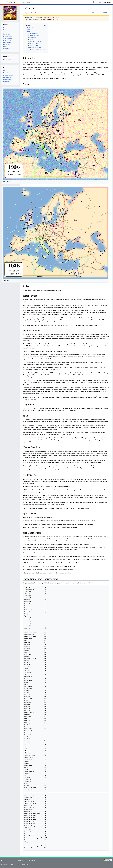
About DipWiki (15, 864)
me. (66, 78)
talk (53, 17)
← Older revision (32, 19)
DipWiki (11, 2)
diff (26, 19)
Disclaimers (24, 864)
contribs (57, 17)
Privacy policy (5, 864)
